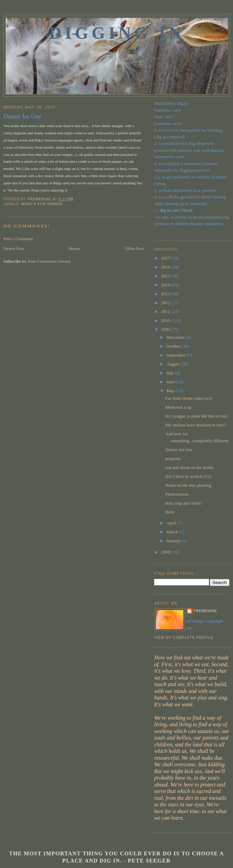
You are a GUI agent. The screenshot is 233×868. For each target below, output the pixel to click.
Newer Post (14, 249)
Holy (170, 512)
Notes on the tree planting (188, 485)
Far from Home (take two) (189, 398)
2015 (166, 276)
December (176, 337)
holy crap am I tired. (183, 503)
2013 (166, 294)
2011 (166, 312)
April (172, 523)
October (174, 346)
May (171, 391)
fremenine (205, 611)
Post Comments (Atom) (49, 261)
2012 (166, 303)
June (171, 382)
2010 (166, 320)
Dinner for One (179, 450)
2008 (166, 552)
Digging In (117, 33)
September (177, 355)
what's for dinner (42, 204)
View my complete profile (184, 638)
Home (75, 249)
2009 (166, 329)
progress (173, 458)
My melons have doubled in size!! (195, 425)
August (174, 364)
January (174, 541)
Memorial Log (178, 407)
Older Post (134, 249)
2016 (166, 267)
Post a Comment (18, 239)
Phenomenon (177, 494)
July (171, 373)
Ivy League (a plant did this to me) (196, 416)
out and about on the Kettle (189, 467)
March (173, 532)
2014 (166, 285)
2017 (166, 258)
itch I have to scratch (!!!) (188, 476)
